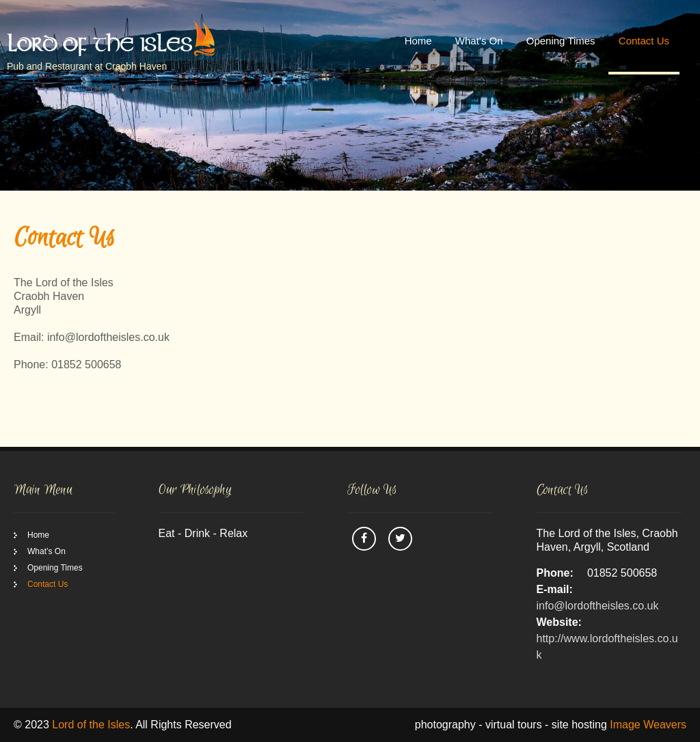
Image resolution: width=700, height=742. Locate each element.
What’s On (479, 41)
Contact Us (644, 41)
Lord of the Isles (91, 725)
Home (418, 41)
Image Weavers (648, 725)
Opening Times (561, 41)
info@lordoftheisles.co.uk (598, 606)
